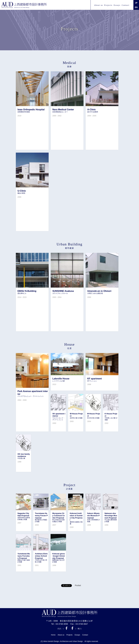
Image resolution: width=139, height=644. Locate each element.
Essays (117, 5)
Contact (125, 5)
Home (53, 635)
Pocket (78, 585)
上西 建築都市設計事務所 (24, 5)
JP (136, 3)
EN (136, 7)
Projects (108, 5)
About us (98, 5)
